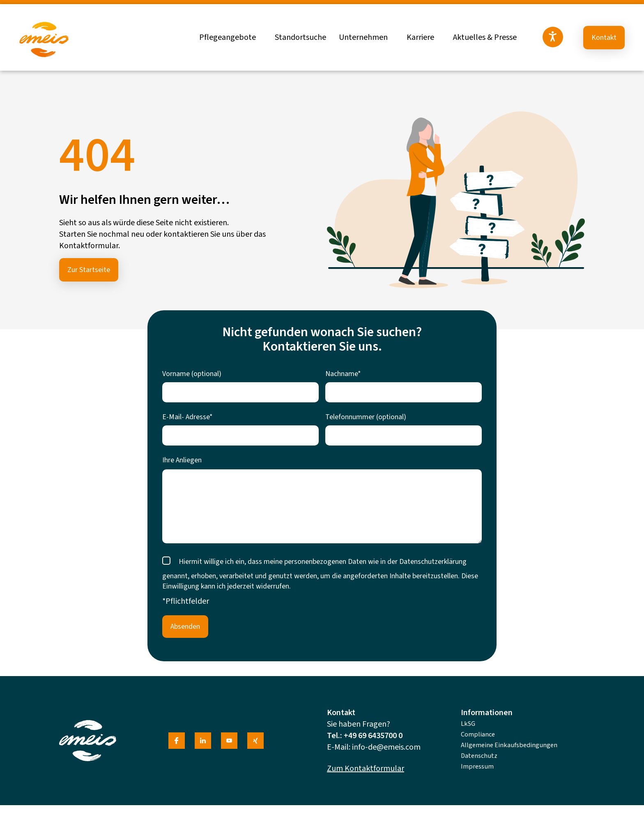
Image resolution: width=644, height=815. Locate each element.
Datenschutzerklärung (433, 562)
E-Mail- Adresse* (187, 417)
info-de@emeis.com (386, 747)
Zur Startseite (89, 270)
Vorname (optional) (192, 374)
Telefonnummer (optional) (366, 417)
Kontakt (604, 38)
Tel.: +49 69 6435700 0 (365, 736)
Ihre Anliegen (182, 460)
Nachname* (343, 374)
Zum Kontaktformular (366, 769)
